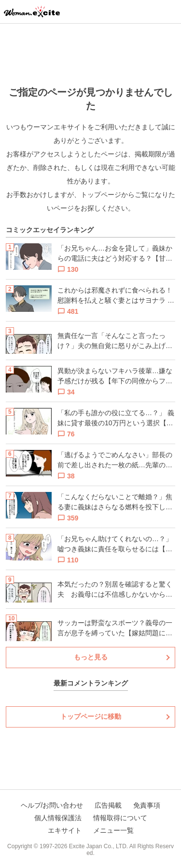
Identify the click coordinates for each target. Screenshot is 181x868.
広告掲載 (108, 805)
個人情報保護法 (58, 818)
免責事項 (147, 805)
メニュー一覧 (113, 830)
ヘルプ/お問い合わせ (52, 805)
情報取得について (120, 818)
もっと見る (91, 657)
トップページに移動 (91, 716)
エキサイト (65, 830)
